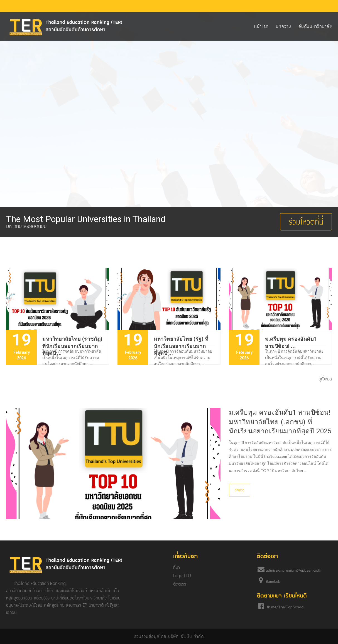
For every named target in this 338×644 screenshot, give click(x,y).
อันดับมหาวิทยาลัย (315, 26)
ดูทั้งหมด (325, 379)
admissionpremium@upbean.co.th (294, 570)
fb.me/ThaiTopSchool (286, 607)
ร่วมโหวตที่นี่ (306, 222)
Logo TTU (182, 576)
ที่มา (177, 567)
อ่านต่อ (239, 490)
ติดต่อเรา (180, 584)
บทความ (284, 26)
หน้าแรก (261, 26)
